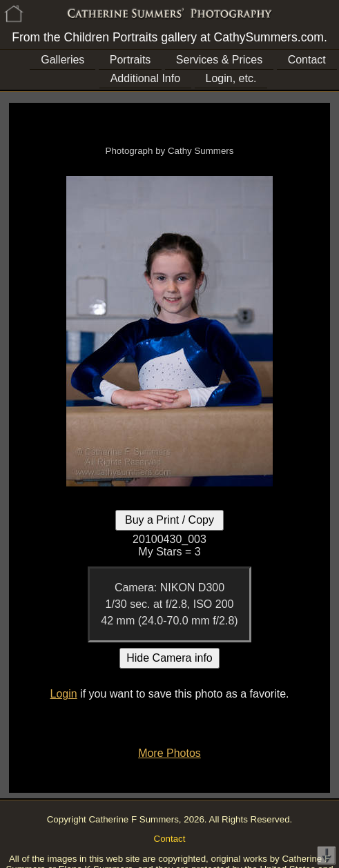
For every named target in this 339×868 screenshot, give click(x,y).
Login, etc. (231, 78)
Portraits (130, 60)
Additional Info (145, 78)
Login (63, 694)
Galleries (62, 60)
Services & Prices (219, 60)
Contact (307, 60)
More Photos (169, 753)
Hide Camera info (169, 658)
